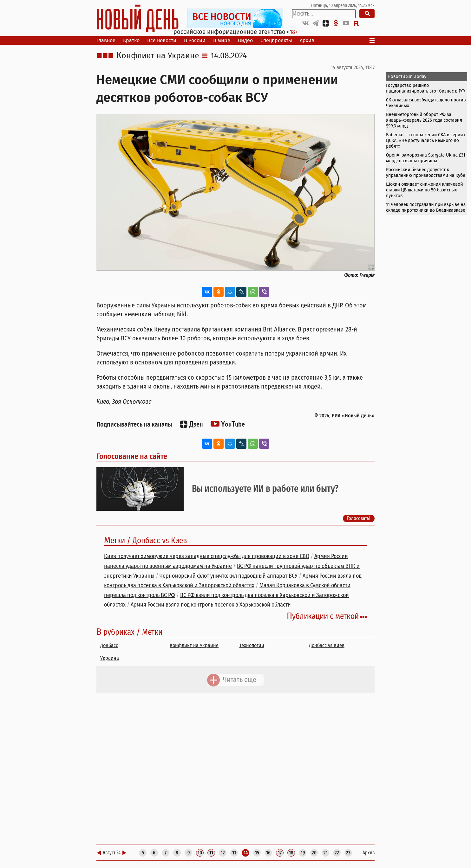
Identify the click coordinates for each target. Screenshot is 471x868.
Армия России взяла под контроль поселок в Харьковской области (211, 605)
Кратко (131, 40)
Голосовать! (359, 518)
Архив (307, 40)
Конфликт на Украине (158, 56)
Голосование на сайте (132, 456)
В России (195, 40)
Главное (106, 40)
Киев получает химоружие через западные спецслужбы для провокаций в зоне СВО (207, 556)
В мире (222, 40)
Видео (245, 40)
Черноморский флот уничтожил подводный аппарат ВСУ (229, 576)
